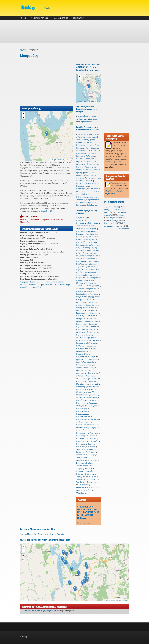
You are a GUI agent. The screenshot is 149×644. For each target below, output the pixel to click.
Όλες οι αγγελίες (84, 523)
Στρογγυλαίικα (82, 477)
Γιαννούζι (94, 294)
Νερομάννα (81, 403)
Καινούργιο (81, 316)
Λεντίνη (95, 116)
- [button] (23, 118)
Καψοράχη (81, 343)
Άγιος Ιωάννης (92, 256)
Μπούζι (82, 398)
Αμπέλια (94, 150)
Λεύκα (80, 376)
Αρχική (23, 49)
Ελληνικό (80, 310)
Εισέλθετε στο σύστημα (33, 611)
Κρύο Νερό (81, 359)
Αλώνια (94, 269)
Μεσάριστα (81, 392)
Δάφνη (80, 299)
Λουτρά (97, 178)
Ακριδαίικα (83, 150)
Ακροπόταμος (82, 269)
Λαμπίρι (80, 370)
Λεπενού (97, 373)
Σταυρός (93, 197)
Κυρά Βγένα (81, 362)
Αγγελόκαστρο (82, 220)
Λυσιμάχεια (82, 381)
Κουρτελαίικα (82, 357)
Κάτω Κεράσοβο (92, 335)
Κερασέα (89, 346)
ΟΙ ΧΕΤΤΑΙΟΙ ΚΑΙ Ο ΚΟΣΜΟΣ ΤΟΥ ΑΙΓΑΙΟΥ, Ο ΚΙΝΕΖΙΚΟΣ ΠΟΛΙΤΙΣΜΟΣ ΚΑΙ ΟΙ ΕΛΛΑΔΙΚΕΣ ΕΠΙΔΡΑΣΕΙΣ (88, 512)
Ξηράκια (92, 403)
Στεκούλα (89, 471)
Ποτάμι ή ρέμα (110, 223)
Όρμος (116, 207)
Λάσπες (79, 373)
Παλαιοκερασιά (82, 414)
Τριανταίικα (91, 479)
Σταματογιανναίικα (84, 468)
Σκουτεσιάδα (82, 458)
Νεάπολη (93, 400)
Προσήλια (80, 444)
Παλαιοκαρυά (82, 408)
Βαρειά (98, 286)
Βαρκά (81, 288)
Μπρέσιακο (93, 398)
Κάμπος (79, 161)
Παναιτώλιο (81, 425)
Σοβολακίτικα (82, 197)
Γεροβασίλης (81, 294)
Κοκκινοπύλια (82, 354)
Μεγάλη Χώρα (93, 389)
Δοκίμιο (79, 305)
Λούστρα (87, 378)
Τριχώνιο (80, 482)
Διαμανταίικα (82, 302)
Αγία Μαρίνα (91, 229)
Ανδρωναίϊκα (82, 153)
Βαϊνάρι (79, 159)
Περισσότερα (124, 229)
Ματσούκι (80, 389)
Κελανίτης (89, 167)
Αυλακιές (90, 156)
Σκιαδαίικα (83, 194)
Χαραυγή (91, 202)
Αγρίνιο (90, 264)
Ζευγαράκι (91, 310)
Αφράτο (79, 286)
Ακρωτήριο (118, 210)
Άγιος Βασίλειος (92, 148)
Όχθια (79, 406)
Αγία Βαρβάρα (92, 223)
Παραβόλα (95, 428)
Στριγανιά (89, 474)
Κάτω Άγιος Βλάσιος (84, 164)
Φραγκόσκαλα (86, 122)
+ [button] (23, 114)
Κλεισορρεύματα (83, 348)
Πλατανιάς (81, 436)
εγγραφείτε (49, 611)
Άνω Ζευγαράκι (92, 278)
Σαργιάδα (93, 119)
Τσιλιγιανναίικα (93, 482)
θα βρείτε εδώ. (47, 211)
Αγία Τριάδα (81, 242)
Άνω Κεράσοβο (82, 280)
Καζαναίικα (93, 313)
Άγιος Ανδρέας (84, 248)
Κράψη (79, 172)
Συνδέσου (109, 161)
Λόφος (112, 218)
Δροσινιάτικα (91, 159)
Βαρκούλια (91, 288)
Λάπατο (79, 178)
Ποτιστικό (83, 119)
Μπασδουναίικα (85, 180)
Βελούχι (80, 291)
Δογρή (92, 302)
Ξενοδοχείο (114, 220)
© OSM (60, 160)
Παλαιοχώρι (95, 419)
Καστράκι (95, 329)
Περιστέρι (94, 433)
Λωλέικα (94, 381)
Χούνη (79, 205)
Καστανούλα (83, 329)
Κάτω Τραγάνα (93, 340)
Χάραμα (82, 202)
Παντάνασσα (93, 425)
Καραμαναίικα (91, 161)
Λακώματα (89, 175)
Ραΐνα (79, 447)
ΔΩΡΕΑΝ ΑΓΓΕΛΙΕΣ (61, 18)
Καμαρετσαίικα (92, 321)
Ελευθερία (92, 308)
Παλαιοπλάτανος (83, 417)
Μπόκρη (80, 183)
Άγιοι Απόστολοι (93, 245)
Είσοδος (47, 8)
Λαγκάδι (89, 365)
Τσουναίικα (81, 200)
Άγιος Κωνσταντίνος (84, 261)
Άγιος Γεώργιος (93, 250)
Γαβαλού (89, 291)
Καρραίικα (95, 327)
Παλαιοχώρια (82, 186)
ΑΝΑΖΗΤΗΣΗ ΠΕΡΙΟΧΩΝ (40, 18)
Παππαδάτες (83, 428)
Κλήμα (95, 348)
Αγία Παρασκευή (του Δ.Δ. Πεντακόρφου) (86, 142)
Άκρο (106, 207)
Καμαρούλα (81, 324)
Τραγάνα (80, 479)
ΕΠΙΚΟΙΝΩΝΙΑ (79, 18)
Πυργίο (90, 444)
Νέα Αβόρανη (82, 400)
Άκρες (79, 267)
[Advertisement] (75, 32)
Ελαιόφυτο (81, 308)
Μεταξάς (91, 392)
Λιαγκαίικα (90, 376)
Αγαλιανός (82, 134)
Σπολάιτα (80, 463)
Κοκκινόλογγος (84, 116)
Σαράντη (80, 449)
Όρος (106, 210)
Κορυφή (121, 215)
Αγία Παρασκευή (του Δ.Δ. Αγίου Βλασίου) (87, 234)
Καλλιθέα (89, 318)
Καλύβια (80, 321)
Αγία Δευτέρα (94, 134)
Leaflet (52, 160)
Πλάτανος (91, 436)
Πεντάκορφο (81, 189)
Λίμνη (79, 378)
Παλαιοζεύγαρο (91, 406)
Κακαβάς (91, 316)
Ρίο (78, 191)
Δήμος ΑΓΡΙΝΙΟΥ (46, 284)
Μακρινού (94, 384)
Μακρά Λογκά (82, 384)
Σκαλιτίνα (96, 191)
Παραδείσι (83, 430)
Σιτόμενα (80, 452)
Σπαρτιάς (93, 460)
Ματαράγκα (92, 387)
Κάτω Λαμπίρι (84, 338)
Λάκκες (79, 175)
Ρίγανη (86, 447)
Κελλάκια (80, 170)
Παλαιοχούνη (91, 183)
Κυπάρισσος (89, 172)
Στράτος (80, 474)
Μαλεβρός (80, 387)
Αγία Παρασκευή (83, 231)
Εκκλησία (108, 212)
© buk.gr (70, 160)
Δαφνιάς (89, 299)
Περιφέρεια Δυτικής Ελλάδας (32, 282)
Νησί (122, 218)
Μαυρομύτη (36, 287)
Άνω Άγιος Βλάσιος (84, 275)
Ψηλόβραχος (92, 205)
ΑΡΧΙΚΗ (23, 18)
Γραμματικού (95, 297)
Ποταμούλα (91, 438)
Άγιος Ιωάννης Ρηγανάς (86, 259)
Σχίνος (93, 477)
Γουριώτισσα (82, 297)
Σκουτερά (91, 455)
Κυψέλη (91, 362)
